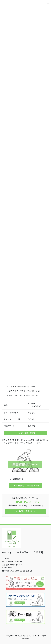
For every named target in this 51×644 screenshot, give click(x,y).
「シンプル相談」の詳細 (25, 433)
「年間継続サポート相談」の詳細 (25, 486)
